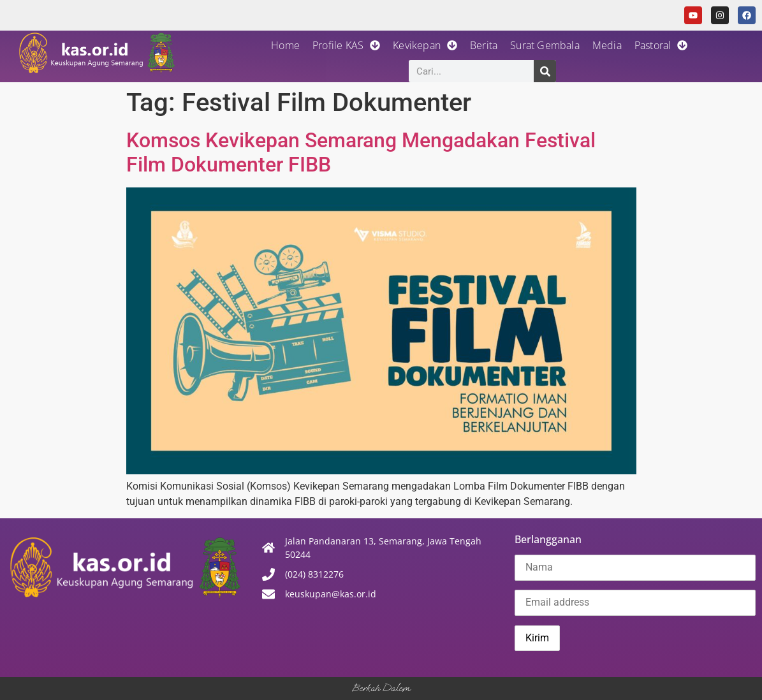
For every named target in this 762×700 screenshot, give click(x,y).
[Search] (545, 71)
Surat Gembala (545, 45)
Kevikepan (425, 45)
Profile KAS (346, 45)
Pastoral (661, 45)
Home (285, 45)
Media (607, 45)
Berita (484, 45)
